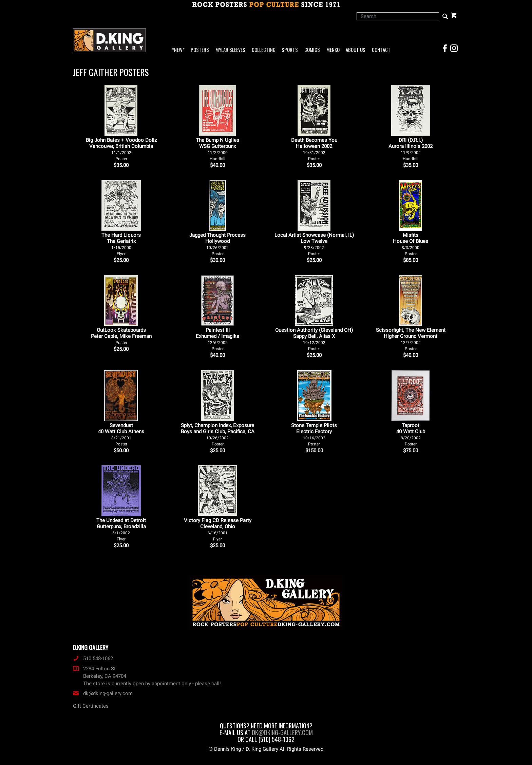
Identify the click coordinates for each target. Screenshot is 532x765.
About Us (356, 50)
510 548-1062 (93, 658)
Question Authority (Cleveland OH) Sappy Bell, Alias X (314, 339)
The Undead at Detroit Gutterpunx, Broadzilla (121, 529)
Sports (290, 50)
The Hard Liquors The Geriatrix (121, 244)
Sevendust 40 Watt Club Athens (121, 434)
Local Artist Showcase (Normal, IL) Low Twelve (314, 244)
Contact (381, 50)
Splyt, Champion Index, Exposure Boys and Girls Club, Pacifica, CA (218, 434)
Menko (333, 50)
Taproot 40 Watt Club (411, 434)
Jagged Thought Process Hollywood (217, 244)
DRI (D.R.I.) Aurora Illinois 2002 (411, 149)
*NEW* (178, 50)
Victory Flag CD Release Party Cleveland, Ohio (218, 529)
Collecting (264, 50)
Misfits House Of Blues (411, 244)
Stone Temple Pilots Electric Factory (314, 434)
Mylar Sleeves (230, 50)
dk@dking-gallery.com (103, 693)
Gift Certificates (91, 706)
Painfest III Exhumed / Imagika (217, 339)
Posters (200, 50)
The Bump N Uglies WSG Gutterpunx (217, 149)
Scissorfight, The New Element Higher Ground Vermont (411, 339)
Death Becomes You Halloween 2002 (314, 149)
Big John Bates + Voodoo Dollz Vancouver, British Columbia (121, 149)
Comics (312, 50)
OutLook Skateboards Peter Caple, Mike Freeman (121, 336)
